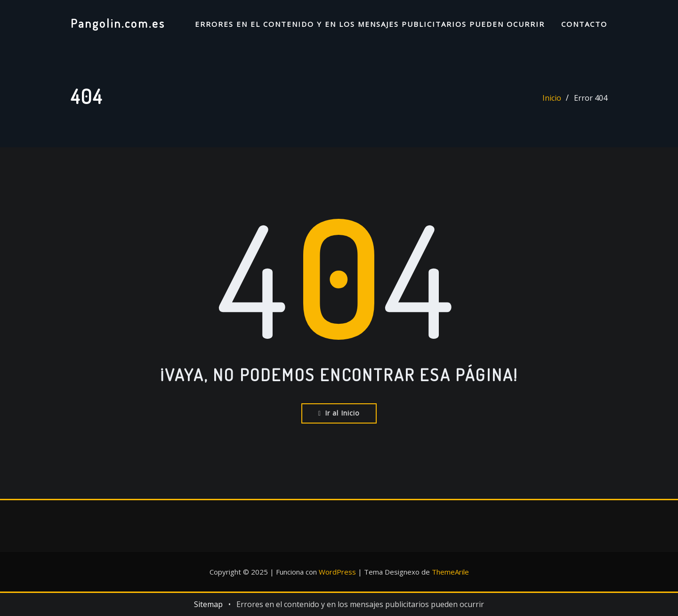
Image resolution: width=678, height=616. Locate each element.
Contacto (584, 24)
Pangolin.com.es (118, 23)
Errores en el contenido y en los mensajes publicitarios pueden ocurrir (370, 24)
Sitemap (208, 604)
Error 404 (591, 98)
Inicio (552, 98)
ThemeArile (450, 572)
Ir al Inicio (339, 413)
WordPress (337, 572)
